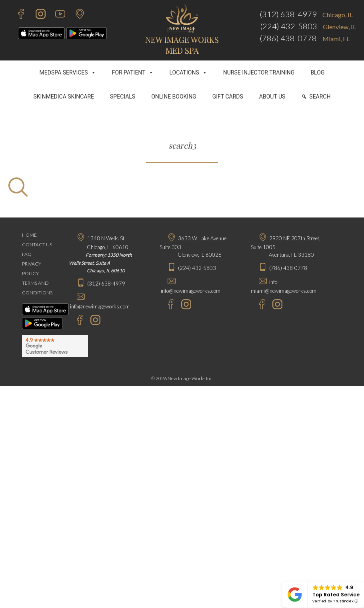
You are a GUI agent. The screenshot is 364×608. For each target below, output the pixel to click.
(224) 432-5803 (289, 26)
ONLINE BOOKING (174, 97)
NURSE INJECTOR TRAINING (259, 72)
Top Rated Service (336, 595)
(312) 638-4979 (288, 14)
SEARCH (320, 97)
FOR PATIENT (133, 72)
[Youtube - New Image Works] (56, 15)
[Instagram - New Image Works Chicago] (93, 321)
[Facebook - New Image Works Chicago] (76, 321)
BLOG (317, 72)
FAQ (27, 254)
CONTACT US (37, 245)
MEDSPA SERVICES (68, 72)
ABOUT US (272, 97)
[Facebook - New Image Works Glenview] (167, 305)
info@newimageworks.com (100, 306)
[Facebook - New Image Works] (17, 15)
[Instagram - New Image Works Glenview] (184, 305)
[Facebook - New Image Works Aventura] (258, 305)
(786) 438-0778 (288, 38)
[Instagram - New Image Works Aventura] (275, 305)
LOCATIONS (188, 72)
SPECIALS (123, 97)
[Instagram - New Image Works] (37, 15)
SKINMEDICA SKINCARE (64, 97)
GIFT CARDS (228, 97)
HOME (29, 235)
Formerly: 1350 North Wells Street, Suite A (100, 263)
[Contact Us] (76, 15)
